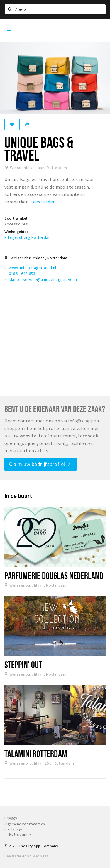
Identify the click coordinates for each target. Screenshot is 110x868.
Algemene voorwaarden (25, 824)
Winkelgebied (17, 232)
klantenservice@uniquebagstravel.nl (43, 279)
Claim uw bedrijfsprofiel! (40, 464)
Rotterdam (20, 834)
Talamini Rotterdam (36, 754)
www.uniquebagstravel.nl (32, 268)
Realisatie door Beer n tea (26, 856)
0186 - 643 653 (22, 274)
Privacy (11, 818)
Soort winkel (16, 218)
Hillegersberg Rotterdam (28, 237)
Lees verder (43, 202)
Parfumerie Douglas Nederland (54, 575)
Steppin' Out (23, 665)
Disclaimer (13, 830)
